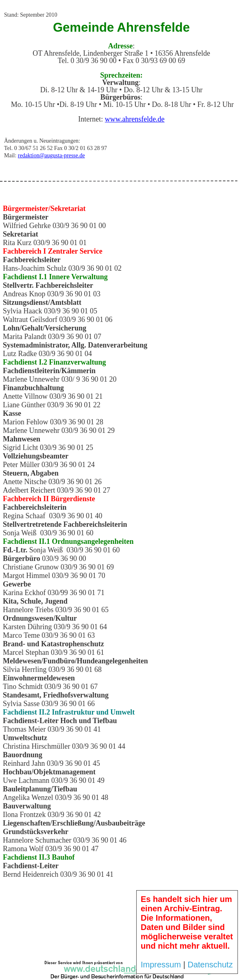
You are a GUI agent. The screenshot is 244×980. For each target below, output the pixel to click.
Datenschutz (210, 965)
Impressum (161, 965)
